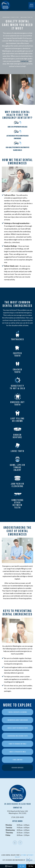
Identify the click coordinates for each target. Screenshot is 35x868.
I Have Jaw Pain (18, 760)
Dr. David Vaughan (11, 804)
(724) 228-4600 (18, 817)
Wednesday (10, 830)
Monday (9, 825)
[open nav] (32, 6)
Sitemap (24, 855)
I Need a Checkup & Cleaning (17, 712)
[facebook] (20, 843)
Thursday (9, 833)
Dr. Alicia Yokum (25, 804)
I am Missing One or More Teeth (17, 736)
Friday (8, 835)
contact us (24, 61)
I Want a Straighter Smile (18, 752)
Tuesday (9, 828)
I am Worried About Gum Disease (18, 720)
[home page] (5, 5)
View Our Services (17, 768)
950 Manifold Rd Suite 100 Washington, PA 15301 (17, 812)
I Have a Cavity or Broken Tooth (18, 728)
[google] (15, 843)
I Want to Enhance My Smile (18, 744)
